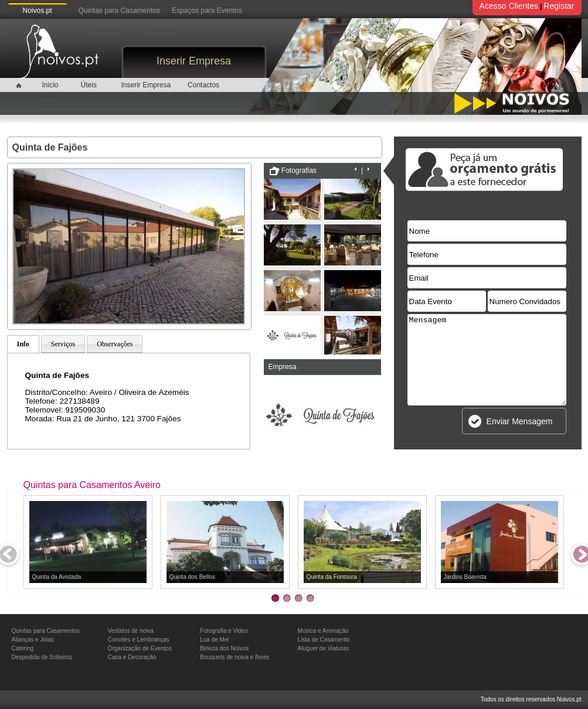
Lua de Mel (214, 640)
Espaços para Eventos (207, 11)
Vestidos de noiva (131, 631)
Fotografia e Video (224, 631)
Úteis (89, 85)
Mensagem (487, 360)
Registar (559, 6)
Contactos (203, 85)
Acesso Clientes (509, 6)
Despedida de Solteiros (42, 657)
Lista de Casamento (324, 640)
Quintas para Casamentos (119, 11)
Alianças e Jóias (33, 640)
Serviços (63, 344)
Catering (23, 648)
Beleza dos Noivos (224, 648)
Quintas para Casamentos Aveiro (92, 485)
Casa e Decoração (132, 657)
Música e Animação (323, 631)
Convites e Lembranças (139, 640)
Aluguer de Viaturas (324, 648)
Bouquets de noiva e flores (234, 657)
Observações (115, 344)
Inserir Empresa (194, 61)
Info (23, 344)
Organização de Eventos (140, 648)
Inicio (50, 85)
